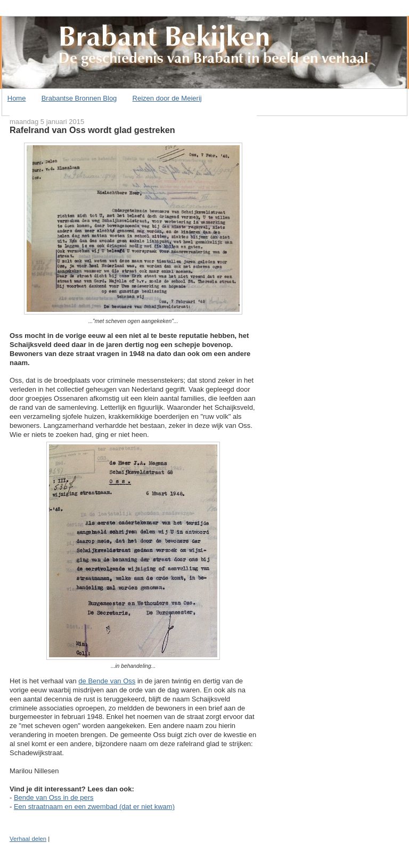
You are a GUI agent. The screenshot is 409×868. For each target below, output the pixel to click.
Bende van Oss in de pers (54, 797)
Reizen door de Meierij (167, 98)
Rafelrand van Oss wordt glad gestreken (92, 130)
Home (17, 98)
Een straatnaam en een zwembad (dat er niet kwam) (94, 807)
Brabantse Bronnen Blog (79, 98)
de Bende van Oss (107, 681)
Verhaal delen (28, 839)
